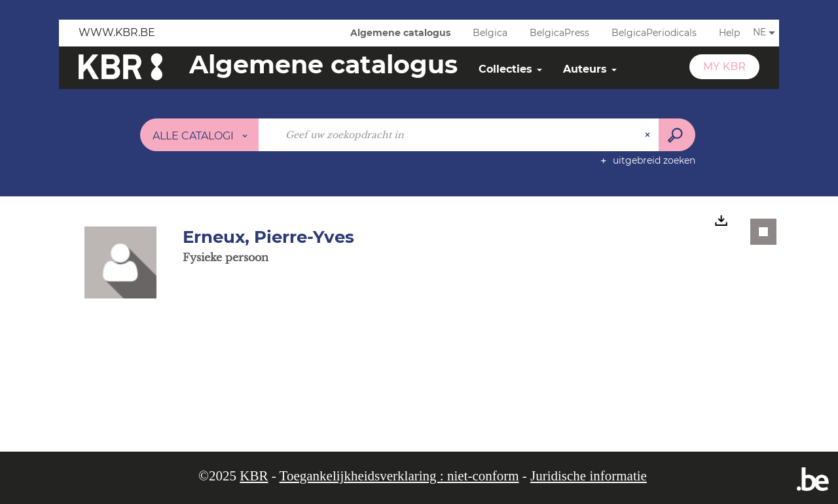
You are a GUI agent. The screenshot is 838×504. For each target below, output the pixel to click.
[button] (120, 262)
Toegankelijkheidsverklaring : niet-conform (399, 476)
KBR (254, 476)
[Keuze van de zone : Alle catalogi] (200, 135)
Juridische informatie (589, 476)
